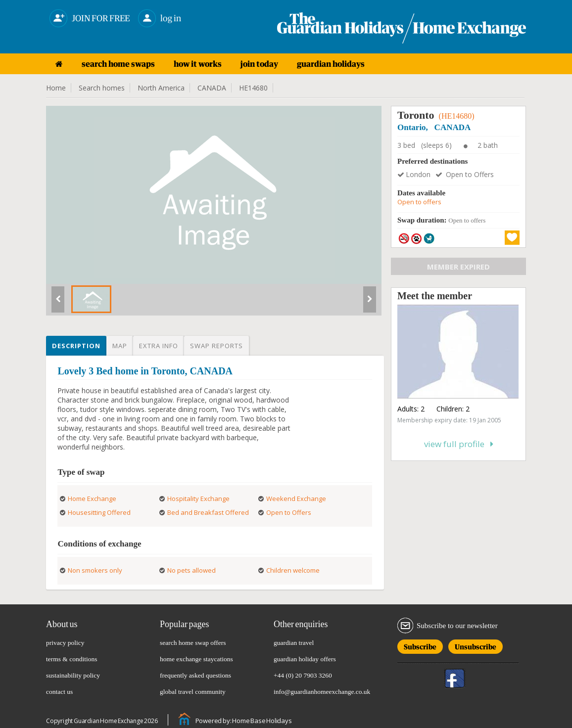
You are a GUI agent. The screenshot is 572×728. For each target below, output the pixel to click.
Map (120, 346)
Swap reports (216, 346)
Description (76, 346)
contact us (59, 692)
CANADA (212, 88)
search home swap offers (193, 643)
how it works (198, 64)
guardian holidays (331, 64)
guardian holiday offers (305, 659)
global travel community (193, 692)
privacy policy (65, 643)
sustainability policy (73, 675)
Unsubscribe (476, 645)
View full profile (459, 444)
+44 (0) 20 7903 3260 (303, 675)
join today (259, 64)
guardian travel (294, 643)
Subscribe (420, 645)
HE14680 (253, 88)
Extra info (159, 346)
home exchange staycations (196, 659)
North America (161, 88)
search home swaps (118, 64)
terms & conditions (72, 659)
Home (56, 88)
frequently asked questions (195, 675)
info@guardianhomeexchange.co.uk (322, 692)
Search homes (102, 88)
